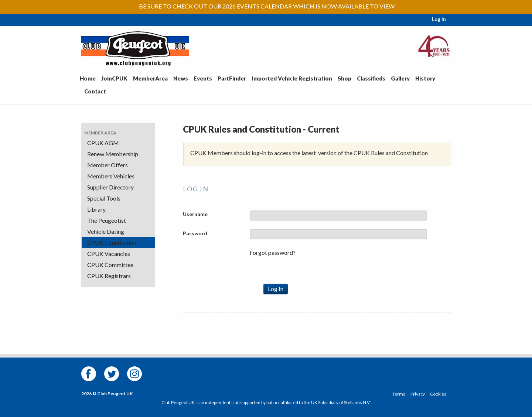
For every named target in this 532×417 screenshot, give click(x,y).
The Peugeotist (107, 220)
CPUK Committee (110, 265)
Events (203, 78)
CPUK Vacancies (109, 254)
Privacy (418, 394)
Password (195, 233)
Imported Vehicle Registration (292, 78)
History (425, 78)
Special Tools (104, 198)
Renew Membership (113, 154)
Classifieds (371, 78)
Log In (439, 19)
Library (96, 209)
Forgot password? (273, 252)
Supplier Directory (110, 187)
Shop (345, 78)
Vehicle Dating (106, 231)
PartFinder (232, 78)
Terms (399, 394)
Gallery (400, 78)
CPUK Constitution (112, 242)
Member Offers (108, 165)
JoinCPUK (114, 78)
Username (195, 214)
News (181, 78)
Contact (95, 91)
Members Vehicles (111, 176)
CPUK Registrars (109, 276)
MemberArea (150, 78)
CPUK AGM (103, 143)
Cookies (438, 394)
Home (88, 78)
